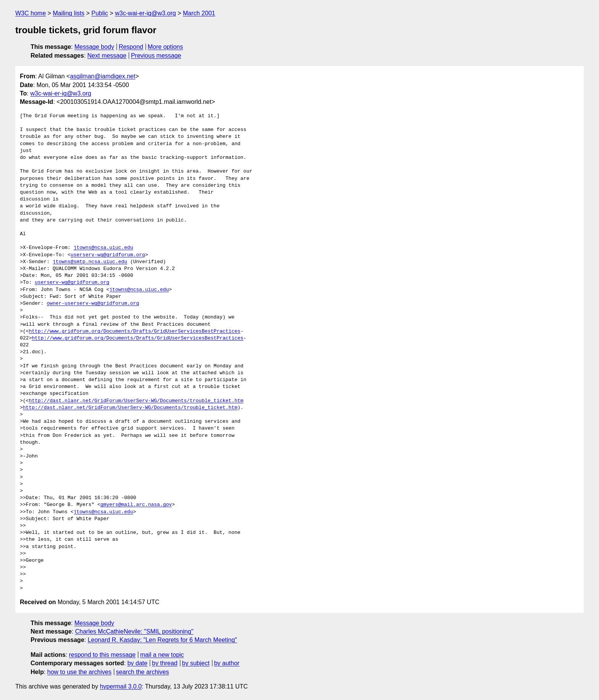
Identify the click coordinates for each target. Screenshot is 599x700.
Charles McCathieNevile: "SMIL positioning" (134, 631)
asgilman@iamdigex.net (103, 76)
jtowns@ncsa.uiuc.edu (103, 248)
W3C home (31, 13)
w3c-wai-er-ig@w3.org (145, 13)
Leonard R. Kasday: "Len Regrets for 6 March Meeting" (162, 640)
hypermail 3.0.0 (121, 686)
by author (227, 663)
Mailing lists (69, 13)
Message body (94, 47)
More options (166, 47)
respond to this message (102, 655)
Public (100, 13)
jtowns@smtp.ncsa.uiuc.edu (90, 262)
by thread (165, 663)
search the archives (143, 672)
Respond (131, 47)
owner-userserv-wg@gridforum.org (93, 304)
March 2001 (199, 13)
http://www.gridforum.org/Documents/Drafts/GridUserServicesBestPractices (134, 331)
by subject (196, 663)
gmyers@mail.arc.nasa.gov (136, 505)
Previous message (156, 56)
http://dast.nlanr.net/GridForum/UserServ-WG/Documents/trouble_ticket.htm (136, 401)
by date (137, 663)
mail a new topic (162, 655)
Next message (107, 56)
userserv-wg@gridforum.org (108, 255)
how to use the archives (79, 672)
